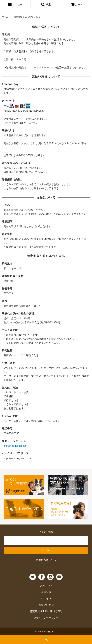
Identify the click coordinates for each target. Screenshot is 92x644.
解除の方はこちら (46, 560)
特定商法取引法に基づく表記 (46, 611)
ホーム (5, 17)
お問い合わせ (46, 605)
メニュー (15, 4)
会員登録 (46, 592)
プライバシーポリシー (46, 618)
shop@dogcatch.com (15, 446)
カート (77, 4)
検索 (46, 4)
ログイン (46, 598)
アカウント (46, 586)
